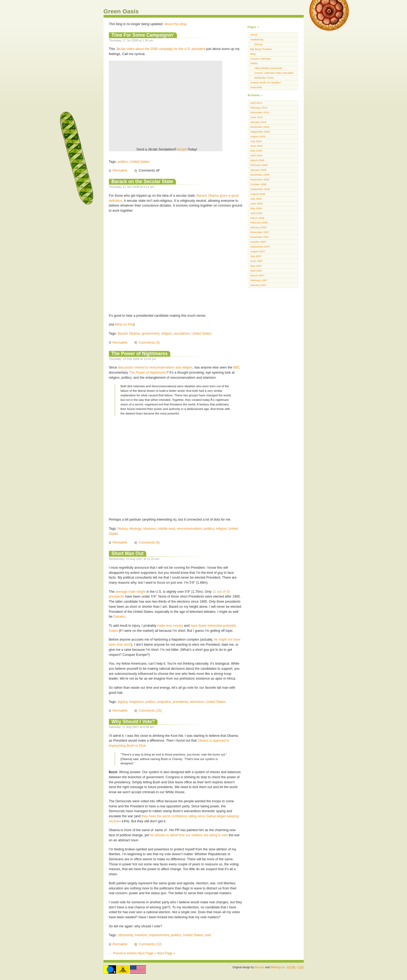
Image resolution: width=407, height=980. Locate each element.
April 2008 (256, 213)
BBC (237, 367)
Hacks (254, 63)
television (197, 702)
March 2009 (257, 160)
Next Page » (147, 953)
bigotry (123, 702)
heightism (136, 702)
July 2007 (256, 256)
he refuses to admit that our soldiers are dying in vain (189, 835)
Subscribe (256, 87)
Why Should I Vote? (133, 722)
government (151, 334)
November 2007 (260, 237)
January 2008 (258, 227)
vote (208, 935)
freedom (141, 935)
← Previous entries (123, 953)
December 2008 (260, 175)
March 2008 (257, 218)
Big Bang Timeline (261, 49)
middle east (166, 529)
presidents (180, 702)
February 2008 (259, 222)
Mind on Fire (124, 324)
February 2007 (259, 280)
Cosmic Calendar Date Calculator (274, 73)
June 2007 (257, 261)
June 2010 (257, 117)
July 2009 (256, 141)
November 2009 (260, 127)
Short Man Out (128, 553)
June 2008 (257, 204)
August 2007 (258, 251)
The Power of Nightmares (140, 354)
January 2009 (258, 170)
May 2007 (256, 266)
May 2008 (256, 208)
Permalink (120, 171)
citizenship (125, 935)
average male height (130, 592)
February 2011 (259, 108)
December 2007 (260, 232)
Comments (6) (149, 543)
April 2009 (256, 155)
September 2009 (260, 132)
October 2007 (258, 242)
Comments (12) (150, 944)
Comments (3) (149, 343)
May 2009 (256, 151)
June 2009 (257, 146)
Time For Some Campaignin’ (143, 35)
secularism (182, 334)
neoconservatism (189, 529)
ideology (135, 529)
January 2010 (258, 122)
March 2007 (257, 275)
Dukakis (119, 617)
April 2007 (256, 271)
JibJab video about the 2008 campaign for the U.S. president (161, 49)
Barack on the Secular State (142, 181)
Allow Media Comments (268, 68)
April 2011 (256, 103)
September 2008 (260, 189)
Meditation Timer (264, 78)
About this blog (175, 24)
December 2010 (260, 112)
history (123, 529)
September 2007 (260, 247)
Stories (258, 44)
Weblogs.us (277, 967)
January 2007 (258, 285)
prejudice (164, 702)
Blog (253, 54)
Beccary (260, 967)
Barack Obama (129, 334)
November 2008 (260, 179)
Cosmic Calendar (260, 59)
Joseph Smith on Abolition (266, 82)
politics (123, 162)
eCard (182, 149)
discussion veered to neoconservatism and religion (155, 367)
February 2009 (259, 165)
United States (140, 162)
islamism (150, 529)
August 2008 (258, 194)
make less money (170, 626)
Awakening (257, 39)
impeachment (159, 935)
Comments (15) (150, 711)
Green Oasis (121, 11)
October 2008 (258, 184)
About (254, 35)
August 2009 (258, 136)
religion (167, 334)
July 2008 (256, 199)
